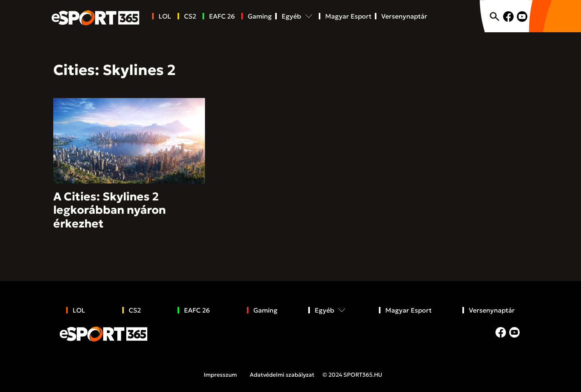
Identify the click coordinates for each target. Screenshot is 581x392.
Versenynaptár (404, 16)
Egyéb (291, 16)
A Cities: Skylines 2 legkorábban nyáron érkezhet (110, 210)
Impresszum (220, 375)
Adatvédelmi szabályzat (282, 375)
